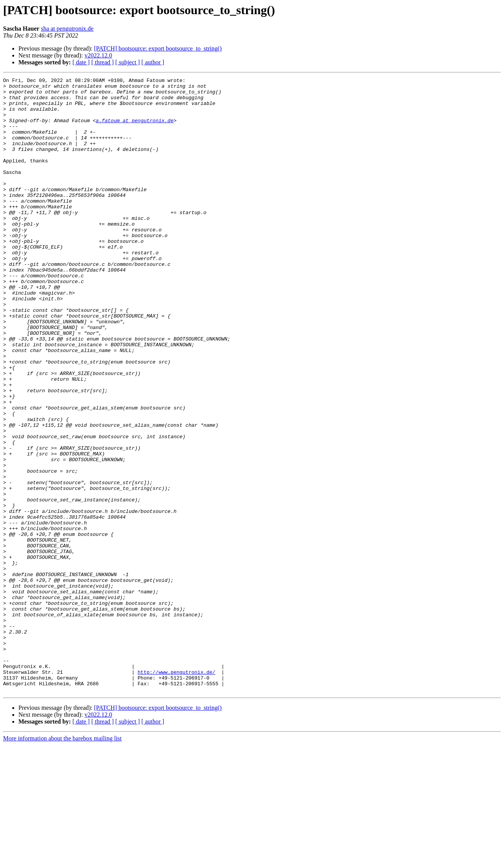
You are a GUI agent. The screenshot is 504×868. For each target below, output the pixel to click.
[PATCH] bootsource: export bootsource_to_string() (158, 48)
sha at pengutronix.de (67, 29)
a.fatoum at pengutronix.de (135, 129)
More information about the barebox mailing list (62, 861)
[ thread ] (103, 62)
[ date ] (81, 62)
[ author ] (153, 62)
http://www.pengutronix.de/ (176, 791)
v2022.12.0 (98, 55)
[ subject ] (128, 62)
